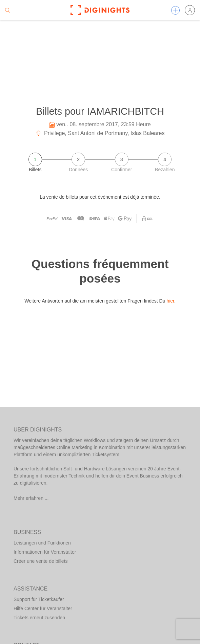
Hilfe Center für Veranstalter (43, 608)
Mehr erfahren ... (31, 498)
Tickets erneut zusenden (39, 618)
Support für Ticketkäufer (39, 599)
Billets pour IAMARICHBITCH (100, 111)
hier (170, 301)
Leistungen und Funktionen (42, 543)
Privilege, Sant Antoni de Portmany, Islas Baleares (100, 133)
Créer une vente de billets (41, 561)
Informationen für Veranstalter (45, 552)
